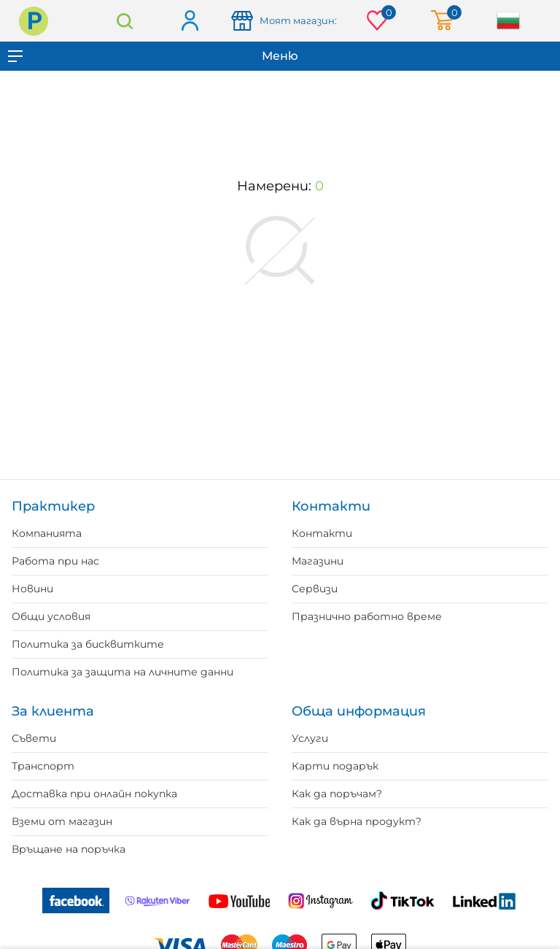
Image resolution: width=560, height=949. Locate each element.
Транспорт (43, 766)
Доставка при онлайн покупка (94, 794)
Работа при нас (55, 561)
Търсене (125, 21)
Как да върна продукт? (357, 821)
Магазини (318, 561)
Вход (189, 22)
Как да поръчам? (337, 794)
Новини (32, 589)
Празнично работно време (367, 616)
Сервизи (315, 589)
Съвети (34, 738)
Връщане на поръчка (69, 849)
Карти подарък (335, 766)
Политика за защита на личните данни (122, 672)
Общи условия (51, 616)
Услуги (310, 738)
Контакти (322, 533)
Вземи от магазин (62, 821)
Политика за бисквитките (88, 644)
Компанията (47, 533)
